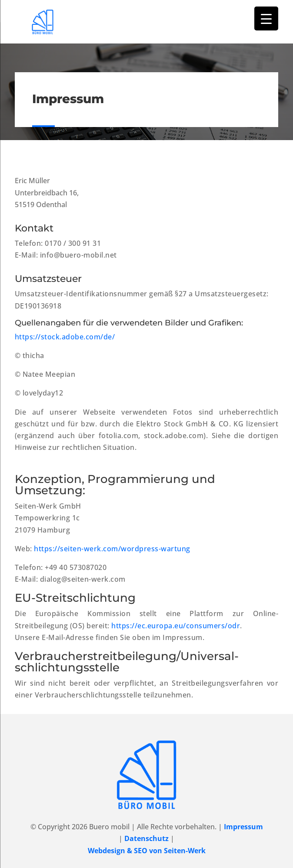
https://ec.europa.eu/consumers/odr (176, 626)
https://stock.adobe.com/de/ (65, 337)
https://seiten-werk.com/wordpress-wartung (112, 549)
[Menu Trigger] (266, 18)
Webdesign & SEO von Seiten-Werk (147, 851)
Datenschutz (146, 838)
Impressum (243, 827)
